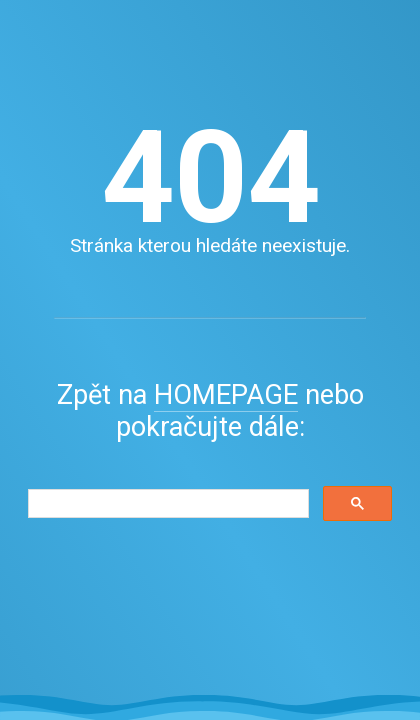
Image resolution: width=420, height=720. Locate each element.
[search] (166, 504)
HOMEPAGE (226, 395)
